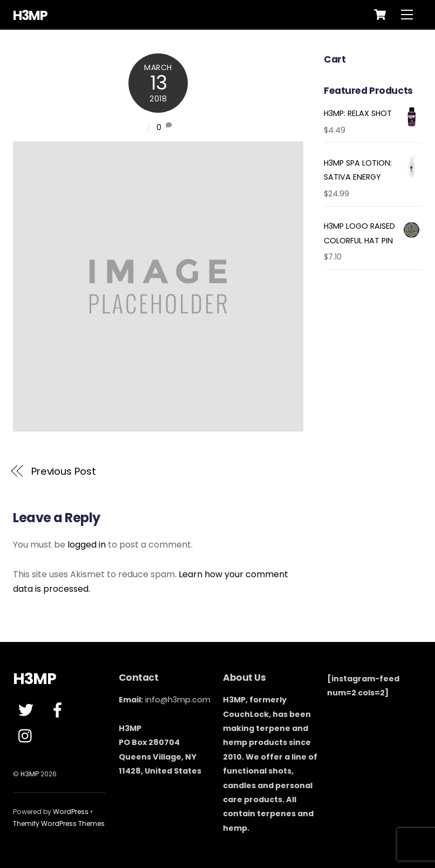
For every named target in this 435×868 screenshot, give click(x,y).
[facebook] (60, 710)
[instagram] (28, 736)
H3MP (30, 774)
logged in (87, 545)
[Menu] (407, 15)
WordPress (71, 812)
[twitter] (28, 710)
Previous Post (64, 471)
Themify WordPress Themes (59, 823)
